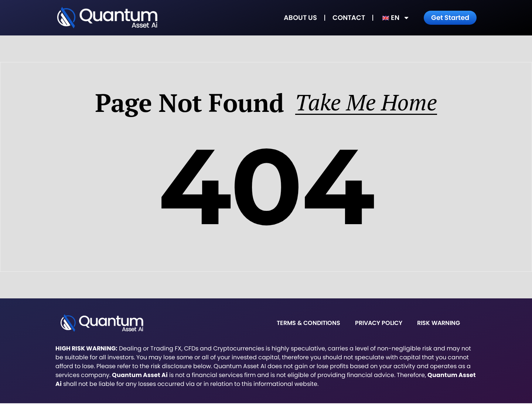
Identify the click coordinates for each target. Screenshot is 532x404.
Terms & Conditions (308, 324)
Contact (349, 18)
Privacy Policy (379, 324)
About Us (300, 18)
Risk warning (439, 324)
